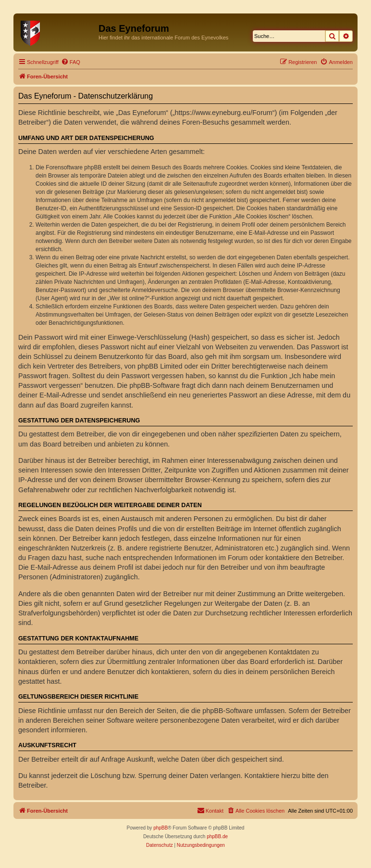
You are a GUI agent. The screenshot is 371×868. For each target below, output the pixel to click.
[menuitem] (71, 62)
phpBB (161, 828)
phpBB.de (217, 836)
